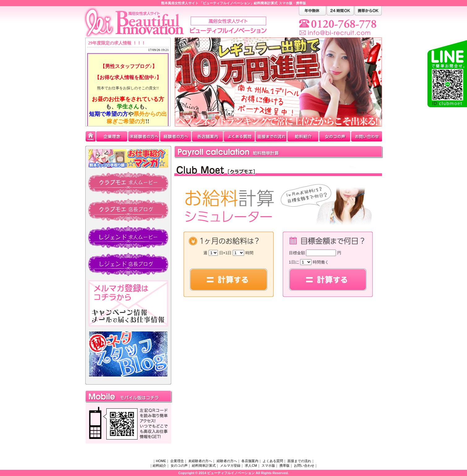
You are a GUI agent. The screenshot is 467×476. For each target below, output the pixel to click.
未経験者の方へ (200, 461)
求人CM (251, 465)
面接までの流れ (299, 461)
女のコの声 (179, 465)
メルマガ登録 (230, 465)
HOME (161, 461)
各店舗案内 (250, 461)
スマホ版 (286, 3)
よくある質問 (273, 461)
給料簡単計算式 (204, 465)
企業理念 (177, 461)
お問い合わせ (304, 465)
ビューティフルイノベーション (231, 473)
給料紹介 (159, 465)
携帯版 (301, 3)
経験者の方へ (227, 461)
